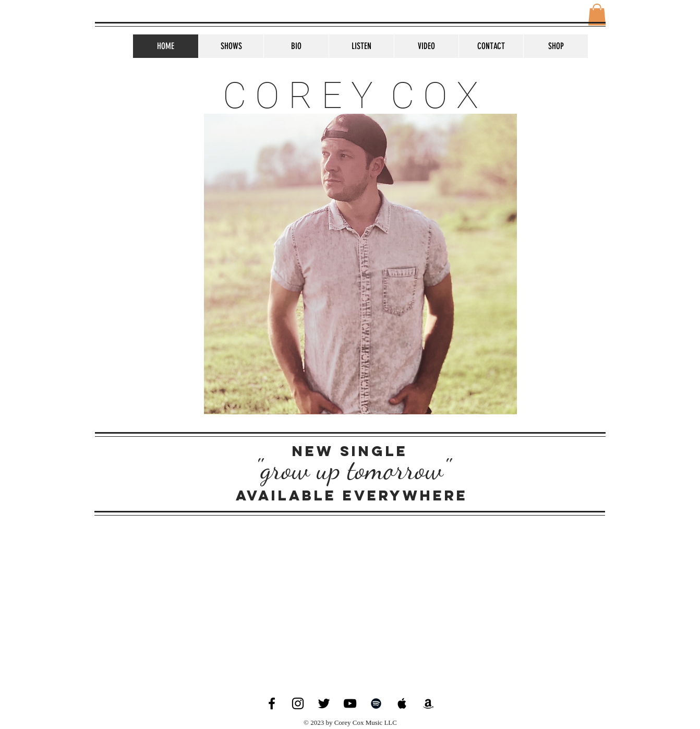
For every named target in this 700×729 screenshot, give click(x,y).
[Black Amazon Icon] (428, 703)
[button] (597, 15)
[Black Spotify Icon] (376, 703)
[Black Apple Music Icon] (402, 703)
